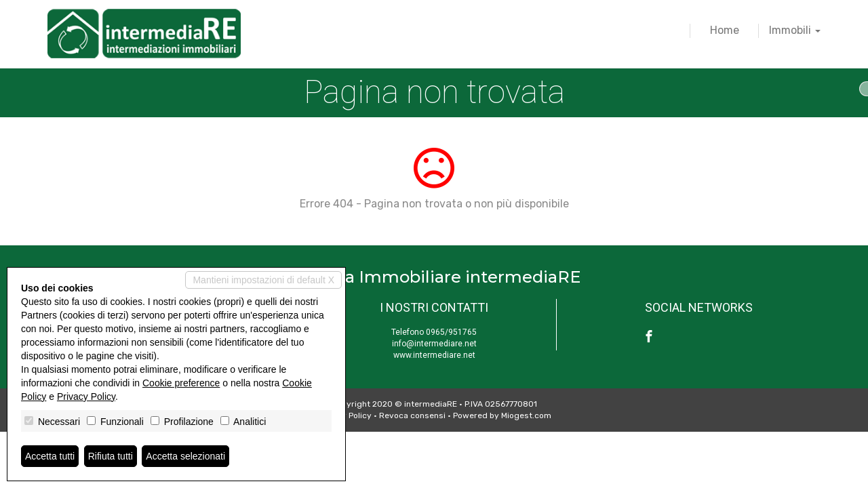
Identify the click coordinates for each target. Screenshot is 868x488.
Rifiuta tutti (111, 456)
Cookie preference (181, 383)
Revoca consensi (412, 415)
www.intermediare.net (434, 355)
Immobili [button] (795, 30)
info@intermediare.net (434, 344)
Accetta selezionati (185, 456)
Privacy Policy (86, 396)
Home (725, 30)
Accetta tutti (50, 456)
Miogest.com (526, 415)
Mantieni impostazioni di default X (263, 280)
